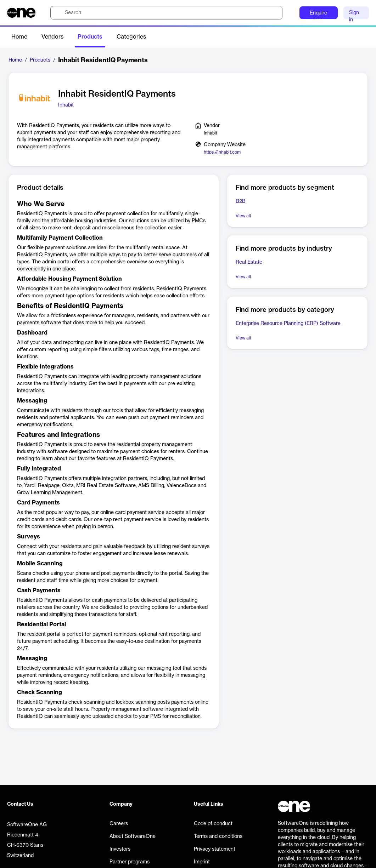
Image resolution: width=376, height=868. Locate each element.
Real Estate (249, 262)
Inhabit (66, 105)
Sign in (354, 15)
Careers (119, 824)
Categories (131, 37)
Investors (120, 849)
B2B (241, 201)
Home (19, 37)
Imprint (202, 862)
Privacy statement (215, 849)
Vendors (52, 37)
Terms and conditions (218, 836)
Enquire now (318, 15)
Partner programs (130, 862)
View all (243, 216)
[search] (166, 13)
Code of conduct (213, 824)
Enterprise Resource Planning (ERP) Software (288, 324)
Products (90, 37)
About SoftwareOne (133, 836)
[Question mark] (290, 13)
